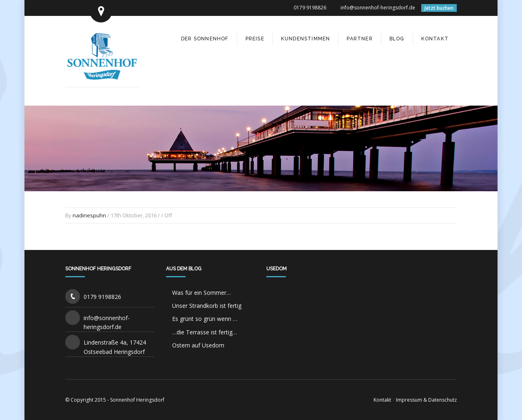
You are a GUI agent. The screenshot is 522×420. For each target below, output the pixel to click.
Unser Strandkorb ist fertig (207, 306)
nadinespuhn (89, 215)
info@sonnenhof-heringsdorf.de (378, 8)
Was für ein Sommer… (201, 293)
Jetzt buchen (439, 8)
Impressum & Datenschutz (426, 400)
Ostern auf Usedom (198, 345)
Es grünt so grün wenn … (205, 319)
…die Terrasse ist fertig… (205, 332)
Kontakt (382, 400)
